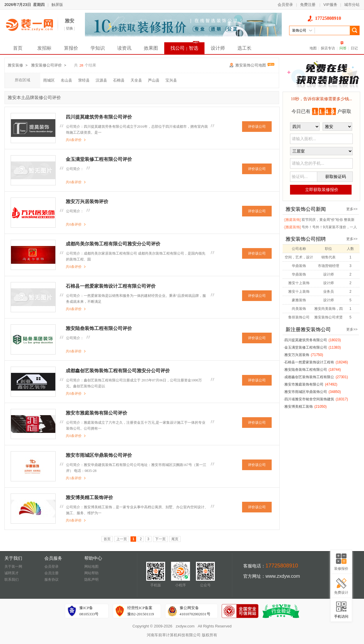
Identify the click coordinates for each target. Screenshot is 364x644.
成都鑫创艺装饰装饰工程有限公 (309, 377)
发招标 (44, 48)
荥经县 (84, 80)
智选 (194, 48)
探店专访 (328, 48)
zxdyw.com (185, 626)
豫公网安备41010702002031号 (195, 611)
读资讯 (124, 48)
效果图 (151, 48)
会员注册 (51, 573)
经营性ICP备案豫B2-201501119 (141, 611)
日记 (354, 48)
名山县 (66, 80)
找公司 (178, 48)
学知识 (98, 48)
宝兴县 (171, 80)
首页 (18, 48)
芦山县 (154, 80)
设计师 (218, 48)
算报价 (71, 48)
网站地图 (91, 567)
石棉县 (119, 80)
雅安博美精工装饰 (299, 407)
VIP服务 (330, 5)
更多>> (352, 209)
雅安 (70, 21)
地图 (313, 48)
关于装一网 (13, 567)
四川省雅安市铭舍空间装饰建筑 (309, 399)
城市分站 (352, 5)
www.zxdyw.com (283, 576)
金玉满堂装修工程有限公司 (306, 347)
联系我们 (12, 580)
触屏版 (57, 5)
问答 (343, 48)
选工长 (244, 48)
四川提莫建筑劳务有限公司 (306, 340)
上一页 (122, 539)
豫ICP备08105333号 (89, 611)
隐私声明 (91, 580)
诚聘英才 (12, 573)
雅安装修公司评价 (46, 65)
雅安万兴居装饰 (297, 355)
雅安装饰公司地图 (255, 65)
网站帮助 (91, 573)
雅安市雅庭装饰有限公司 (304, 384)
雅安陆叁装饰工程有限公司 (306, 370)
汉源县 (101, 80)
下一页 (160, 539)
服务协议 (51, 580)
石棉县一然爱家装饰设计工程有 (309, 362)
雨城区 (49, 80)
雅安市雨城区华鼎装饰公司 (306, 392)
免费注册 (308, 5)
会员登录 (285, 5)
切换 (70, 28)
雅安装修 (15, 65)
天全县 (136, 80)
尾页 (175, 539)
